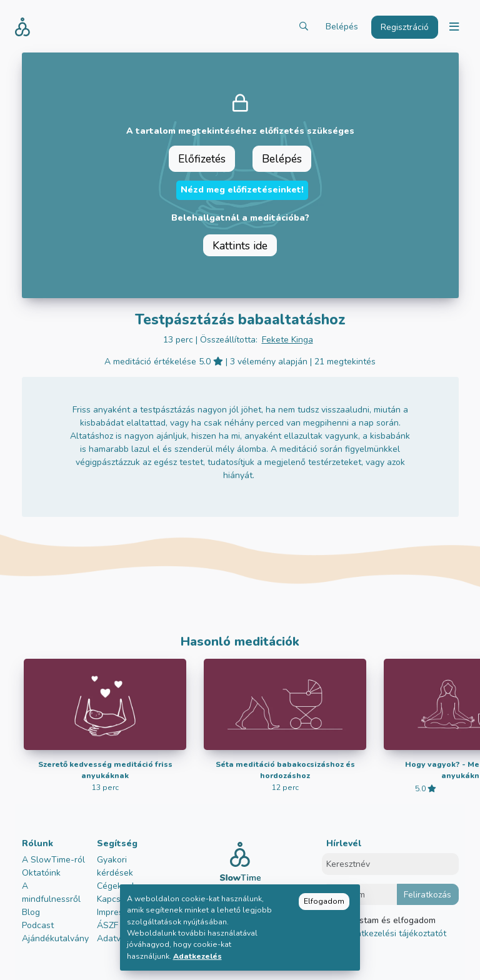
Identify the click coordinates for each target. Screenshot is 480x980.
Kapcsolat (117, 899)
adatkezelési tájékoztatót (395, 933)
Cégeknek (117, 886)
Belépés (342, 27)
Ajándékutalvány (55, 938)
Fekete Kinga (287, 340)
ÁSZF (107, 925)
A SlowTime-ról (53, 860)
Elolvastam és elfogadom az (391, 927)
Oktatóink (41, 873)
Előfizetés (202, 159)
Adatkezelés (197, 956)
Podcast (38, 925)
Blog (31, 912)
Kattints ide (240, 246)
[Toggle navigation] (454, 27)
